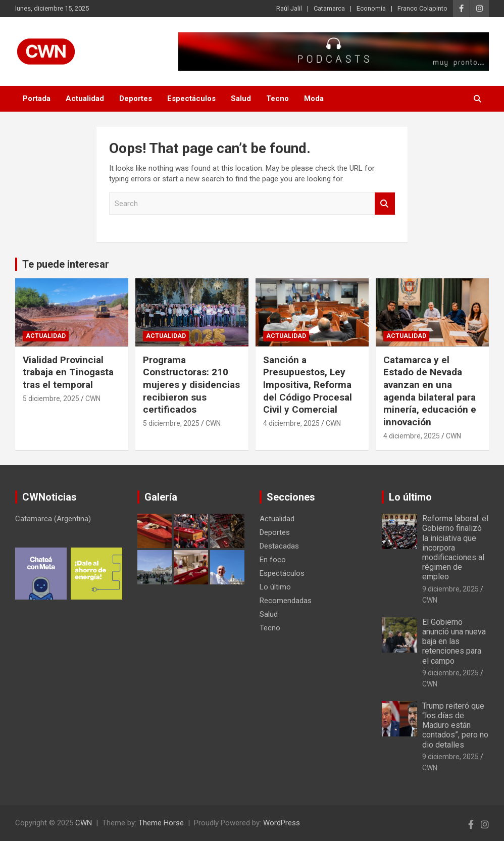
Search (385, 204)
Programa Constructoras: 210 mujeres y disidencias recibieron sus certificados (191, 385)
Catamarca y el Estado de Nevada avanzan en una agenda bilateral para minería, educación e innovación (430, 391)
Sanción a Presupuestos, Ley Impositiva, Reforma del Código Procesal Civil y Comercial (308, 385)
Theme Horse (161, 823)
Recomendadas (286, 601)
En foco (273, 560)
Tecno (278, 98)
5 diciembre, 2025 (51, 399)
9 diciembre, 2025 (450, 589)
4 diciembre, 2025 (291, 423)
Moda (314, 98)
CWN (93, 399)
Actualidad (85, 98)
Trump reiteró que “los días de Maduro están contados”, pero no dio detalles (455, 725)
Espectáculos (191, 98)
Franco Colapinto (422, 8)
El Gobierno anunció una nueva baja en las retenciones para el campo (454, 641)
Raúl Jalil (289, 8)
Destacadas (279, 546)
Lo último (275, 587)
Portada (37, 98)
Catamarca (329, 8)
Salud (241, 98)
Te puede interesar (66, 264)
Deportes (136, 98)
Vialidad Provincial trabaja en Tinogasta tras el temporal (68, 372)
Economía (371, 8)
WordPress (282, 823)
